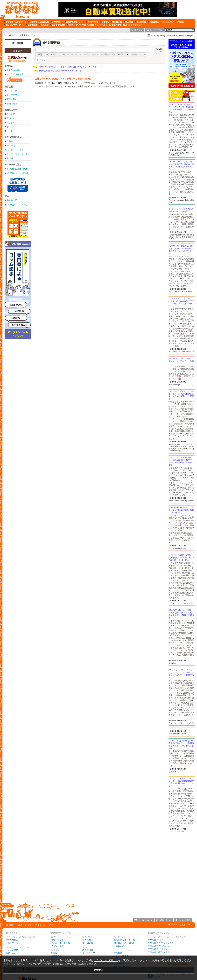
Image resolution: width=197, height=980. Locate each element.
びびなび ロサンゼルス (159, 952)
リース (10, 131)
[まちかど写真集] (58, 25)
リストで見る (13, 91)
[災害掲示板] (32, 25)
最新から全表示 (14, 70)
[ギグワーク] (72, 25)
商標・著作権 (25, 925)
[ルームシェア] (167, 22)
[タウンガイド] (57, 22)
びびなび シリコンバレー (160, 946)
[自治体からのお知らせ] (39, 22)
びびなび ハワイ (156, 940)
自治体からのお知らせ (124, 943)
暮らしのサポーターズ (124, 940)
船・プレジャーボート (17, 154)
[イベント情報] (92, 22)
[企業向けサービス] (118, 25)
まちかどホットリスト (62, 943)
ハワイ (33, 35)
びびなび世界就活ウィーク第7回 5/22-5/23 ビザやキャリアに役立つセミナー (70, 67)
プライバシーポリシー (46, 925)
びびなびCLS (12, 940)
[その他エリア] (135, 25)
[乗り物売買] (140, 22)
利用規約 (10, 925)
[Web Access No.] (89, 25)
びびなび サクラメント (159, 949)
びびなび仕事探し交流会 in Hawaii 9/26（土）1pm (58, 71)
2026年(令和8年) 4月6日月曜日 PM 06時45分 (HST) (173, 36)
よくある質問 (12, 950)
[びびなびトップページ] (21, 10)
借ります (11, 127)
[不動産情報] (153, 22)
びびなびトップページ (17, 205)
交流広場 (118, 953)
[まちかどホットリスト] (74, 22)
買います (11, 118)
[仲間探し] (180, 22)
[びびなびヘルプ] (104, 25)
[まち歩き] (9, 22)
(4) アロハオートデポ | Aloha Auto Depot (17, 173)
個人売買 (87, 940)
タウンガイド (57, 940)
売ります (11, 114)
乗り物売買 (18, 43)
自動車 (10, 141)
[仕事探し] (105, 22)
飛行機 (10, 158)
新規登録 (18, 51)
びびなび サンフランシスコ (161, 943)
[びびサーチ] (21, 22)
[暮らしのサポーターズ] (14, 25)
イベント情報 (57, 946)
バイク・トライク (15, 150)
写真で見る (12, 99)
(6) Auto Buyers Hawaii (17, 169)
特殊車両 (11, 146)
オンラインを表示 (15, 74)
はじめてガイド (13, 943)
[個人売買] (128, 22)
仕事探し (55, 953)
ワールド (8, 35)
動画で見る (12, 104)
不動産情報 (88, 950)
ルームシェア (89, 953)
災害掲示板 (119, 946)
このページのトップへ (182, 925)
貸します (11, 122)
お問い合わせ (12, 953)
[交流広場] (44, 25)
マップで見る (13, 95)
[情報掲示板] (116, 22)
